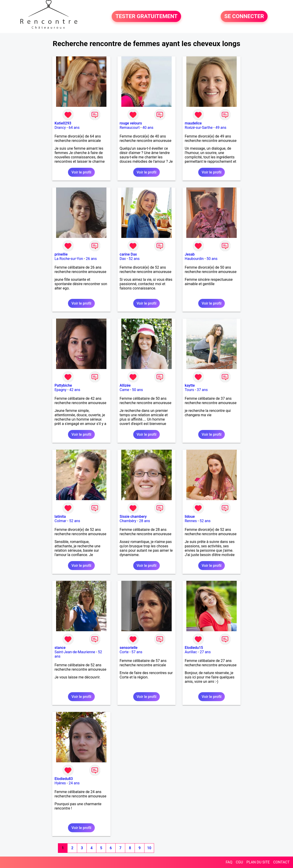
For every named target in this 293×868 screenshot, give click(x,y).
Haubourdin (194, 259)
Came (125, 390)
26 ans (91, 259)
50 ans (212, 259)
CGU (239, 862)
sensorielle (129, 648)
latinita (60, 517)
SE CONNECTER (244, 17)
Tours (189, 390)
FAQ (229, 862)
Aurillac (191, 652)
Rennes (191, 521)
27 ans (205, 652)
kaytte (190, 385)
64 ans (74, 128)
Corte (124, 652)
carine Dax (128, 254)
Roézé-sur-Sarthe (199, 128)
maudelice (193, 123)
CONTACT (281, 862)
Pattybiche (63, 385)
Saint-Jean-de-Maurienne (75, 652)
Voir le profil (81, 172)
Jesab (190, 254)
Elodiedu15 (194, 648)
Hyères (60, 783)
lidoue (190, 517)
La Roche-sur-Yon (69, 259)
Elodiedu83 (64, 779)
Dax (123, 259)
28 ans (145, 521)
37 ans (202, 390)
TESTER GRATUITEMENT (146, 17)
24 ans (74, 783)
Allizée (125, 385)
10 (149, 848)
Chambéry (128, 521)
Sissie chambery (133, 517)
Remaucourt (130, 128)
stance (60, 648)
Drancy (60, 128)
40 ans (148, 128)
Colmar (60, 521)
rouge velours (131, 123)
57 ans (137, 652)
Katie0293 (63, 123)
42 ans (75, 390)
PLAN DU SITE (258, 862)
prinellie (61, 254)
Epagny (60, 390)
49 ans (221, 128)
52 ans (134, 259)
